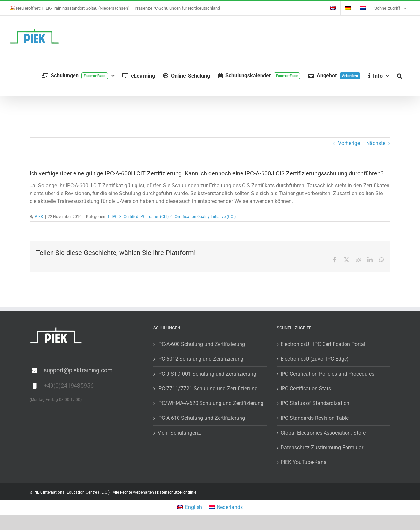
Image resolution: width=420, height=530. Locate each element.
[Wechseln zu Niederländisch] (363, 8)
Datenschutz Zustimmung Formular (322, 448)
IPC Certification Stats (306, 388)
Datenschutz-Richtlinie (177, 492)
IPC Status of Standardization (315, 403)
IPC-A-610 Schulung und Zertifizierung (201, 418)
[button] (399, 76)
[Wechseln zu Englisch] (333, 8)
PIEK (39, 217)
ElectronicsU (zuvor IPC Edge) (315, 359)
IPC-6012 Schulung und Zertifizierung (200, 359)
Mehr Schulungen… (179, 433)
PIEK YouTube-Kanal (304, 462)
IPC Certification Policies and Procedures (327, 374)
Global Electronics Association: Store (323, 433)
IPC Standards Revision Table (315, 418)
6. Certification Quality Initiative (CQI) (203, 217)
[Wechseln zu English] (190, 508)
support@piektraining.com (78, 370)
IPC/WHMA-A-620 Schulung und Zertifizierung (210, 403)
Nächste (376, 143)
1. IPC (113, 217)
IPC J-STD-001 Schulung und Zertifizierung (207, 374)
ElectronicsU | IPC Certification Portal (323, 344)
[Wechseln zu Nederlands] (226, 508)
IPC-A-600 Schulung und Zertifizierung (201, 344)
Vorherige (349, 143)
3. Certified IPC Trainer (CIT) (144, 217)
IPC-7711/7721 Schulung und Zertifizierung (207, 388)
